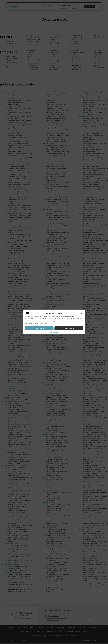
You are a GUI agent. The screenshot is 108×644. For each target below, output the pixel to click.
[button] (82, 313)
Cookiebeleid (54, 332)
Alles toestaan (39, 328)
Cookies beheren (69, 328)
